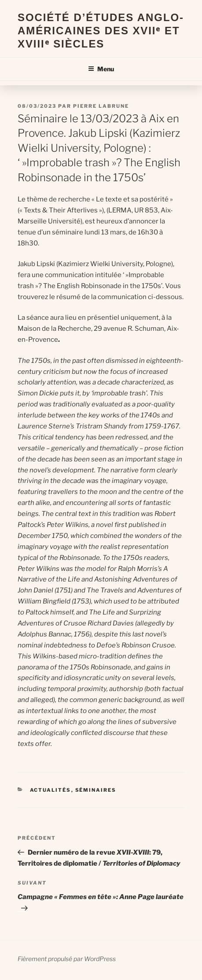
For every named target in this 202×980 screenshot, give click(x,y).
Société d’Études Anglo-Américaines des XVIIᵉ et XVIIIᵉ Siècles (101, 31)
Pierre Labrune (101, 106)
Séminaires (96, 790)
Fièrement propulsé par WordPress (67, 959)
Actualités (51, 790)
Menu (101, 69)
